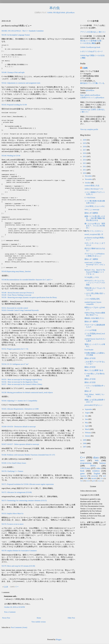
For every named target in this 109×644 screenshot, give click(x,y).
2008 (85, 443)
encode (94, 478)
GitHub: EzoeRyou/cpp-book (90, 47)
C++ (17, 587)
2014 (85, 160)
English (97, 473)
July (87, 416)
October (88, 183)
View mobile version (38, 622)
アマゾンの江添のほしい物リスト (93, 32)
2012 (85, 166)
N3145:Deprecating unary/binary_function (16, 271)
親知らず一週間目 (91, 322)
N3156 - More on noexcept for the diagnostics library (20, 382)
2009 (85, 440)
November (89, 179)
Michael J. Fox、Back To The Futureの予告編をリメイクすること (95, 272)
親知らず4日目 (90, 367)
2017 (85, 150)
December (89, 176)
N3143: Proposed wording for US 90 (14, 105)
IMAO (93, 466)
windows (96, 471)
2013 (85, 163)
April (87, 426)
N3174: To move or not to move (13, 524)
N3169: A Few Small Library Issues (14, 463)
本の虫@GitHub (59, 13)
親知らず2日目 (90, 382)
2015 (85, 156)
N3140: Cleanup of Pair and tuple (13, 72)
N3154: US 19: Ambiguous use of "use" (15, 364)
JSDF (86, 478)
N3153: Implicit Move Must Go (12, 514)
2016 (85, 153)
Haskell (100, 481)
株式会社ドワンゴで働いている (92, 83)
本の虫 (55, 8)
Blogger (59, 639)
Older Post (71, 618)
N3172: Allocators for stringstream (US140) (17, 492)
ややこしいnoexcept (92, 210)
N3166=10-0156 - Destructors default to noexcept (19, 427)
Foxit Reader (89, 350)
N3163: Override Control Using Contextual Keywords (20, 310)
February (88, 433)
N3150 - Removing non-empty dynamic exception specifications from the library (29, 297)
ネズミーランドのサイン (94, 231)
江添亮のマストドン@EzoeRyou (92, 98)
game (82, 473)
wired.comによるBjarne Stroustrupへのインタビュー (95, 265)
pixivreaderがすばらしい (94, 405)
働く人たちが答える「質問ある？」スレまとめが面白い (95, 226)
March (87, 429)
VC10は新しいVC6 (92, 277)
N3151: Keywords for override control (15, 308)
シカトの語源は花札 (92, 299)
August (88, 413)
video (98, 468)
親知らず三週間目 (91, 213)
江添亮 (85, 68)
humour (103, 463)
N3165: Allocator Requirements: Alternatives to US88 (20, 409)
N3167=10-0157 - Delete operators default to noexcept (20, 444)
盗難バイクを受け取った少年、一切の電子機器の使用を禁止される (95, 218)
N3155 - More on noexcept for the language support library (22, 379)
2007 (85, 447)
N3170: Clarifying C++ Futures (12, 471)
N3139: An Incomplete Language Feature (16, 35)
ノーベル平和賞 (90, 330)
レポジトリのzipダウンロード (92, 51)
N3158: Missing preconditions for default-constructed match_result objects (27, 392)
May (87, 423)
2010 (85, 173)
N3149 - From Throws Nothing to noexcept (16, 295)
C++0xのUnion (90, 198)
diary (96, 457)
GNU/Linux (85, 468)
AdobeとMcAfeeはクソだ (94, 189)
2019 (85, 143)
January (88, 436)
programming (86, 463)
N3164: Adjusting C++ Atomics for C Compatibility (19, 401)
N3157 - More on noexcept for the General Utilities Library (22, 384)
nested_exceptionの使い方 (94, 234)
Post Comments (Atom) (19, 627)
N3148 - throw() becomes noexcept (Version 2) (18, 293)
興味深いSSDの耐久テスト (95, 318)
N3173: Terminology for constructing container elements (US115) (24, 501)
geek (94, 481)
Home (39, 618)
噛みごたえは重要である (94, 370)
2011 (85, 170)
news (82, 460)
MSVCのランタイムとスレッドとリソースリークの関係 (95, 283)
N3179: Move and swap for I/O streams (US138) (18, 566)
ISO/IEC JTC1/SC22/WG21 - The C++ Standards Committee (23, 31)
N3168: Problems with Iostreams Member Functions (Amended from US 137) (28, 455)
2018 (85, 147)
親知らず (88, 391)
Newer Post (6, 618)
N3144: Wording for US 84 (11, 156)
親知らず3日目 (90, 379)
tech (104, 476)
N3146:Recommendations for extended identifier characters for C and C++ (27, 280)
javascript (95, 476)
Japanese (83, 476)
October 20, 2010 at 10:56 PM (15, 607)
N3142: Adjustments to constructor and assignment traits (21, 83)
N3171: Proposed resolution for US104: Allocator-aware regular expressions (28, 484)
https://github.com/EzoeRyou (90, 95)
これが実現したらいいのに (95, 206)
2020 (85, 140)
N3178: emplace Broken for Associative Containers (19, 551)
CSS (101, 478)
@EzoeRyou (70, 13)
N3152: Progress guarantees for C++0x (15, 349)
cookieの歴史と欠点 (92, 186)
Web (97, 460)
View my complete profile (89, 129)
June (87, 419)
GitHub (50, 13)
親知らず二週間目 (91, 259)
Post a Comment (10, 612)
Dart (82, 481)
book (82, 471)
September (89, 409)
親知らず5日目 (90, 358)
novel (88, 481)
